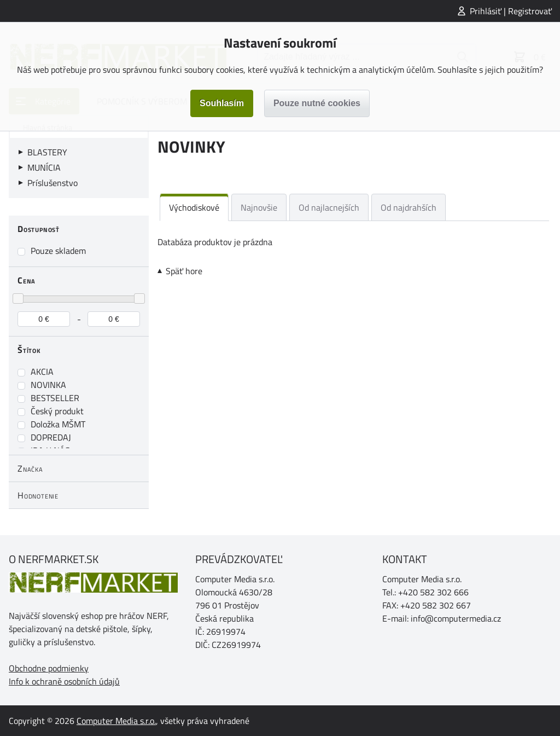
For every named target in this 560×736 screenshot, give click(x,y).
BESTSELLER (55, 398)
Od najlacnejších (329, 207)
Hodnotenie (38, 495)
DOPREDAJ (51, 437)
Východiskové (194, 207)
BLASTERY (47, 152)
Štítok (29, 350)
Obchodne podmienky (49, 668)
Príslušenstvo (52, 183)
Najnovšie (259, 207)
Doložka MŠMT (58, 424)
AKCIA (42, 372)
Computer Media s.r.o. (116, 721)
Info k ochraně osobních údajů (64, 681)
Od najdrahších (409, 207)
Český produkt (57, 411)
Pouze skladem (58, 251)
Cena (27, 280)
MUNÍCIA (44, 167)
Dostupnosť (39, 229)
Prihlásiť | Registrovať (511, 11)
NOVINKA (48, 385)
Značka (30, 468)
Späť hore (184, 271)
